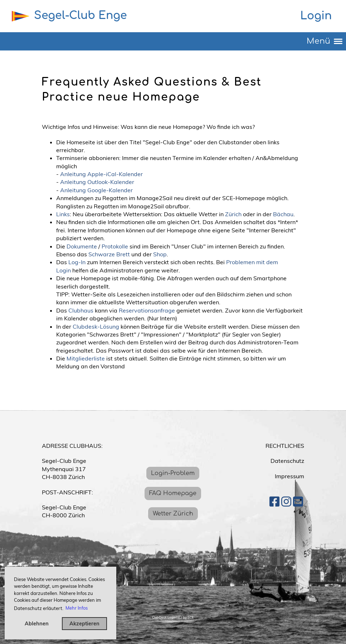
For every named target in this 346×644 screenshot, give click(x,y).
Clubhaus (81, 310)
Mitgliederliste (86, 358)
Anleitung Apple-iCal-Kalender (101, 174)
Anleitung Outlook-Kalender (97, 182)
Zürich (233, 214)
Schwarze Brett (109, 254)
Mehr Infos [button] (77, 608)
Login (316, 16)
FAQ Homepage (173, 493)
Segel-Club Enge (81, 16)
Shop (160, 254)
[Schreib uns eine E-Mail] (298, 502)
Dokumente (82, 246)
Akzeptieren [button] (84, 624)
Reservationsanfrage (147, 310)
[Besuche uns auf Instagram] (286, 502)
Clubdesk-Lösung (96, 326)
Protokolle (115, 246)
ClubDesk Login (164, 617)
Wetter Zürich (173, 514)
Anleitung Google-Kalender (96, 190)
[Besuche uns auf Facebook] (274, 502)
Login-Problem (173, 473)
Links (63, 214)
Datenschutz (287, 461)
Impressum (289, 476)
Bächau (283, 214)
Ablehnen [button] (37, 624)
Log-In (77, 262)
